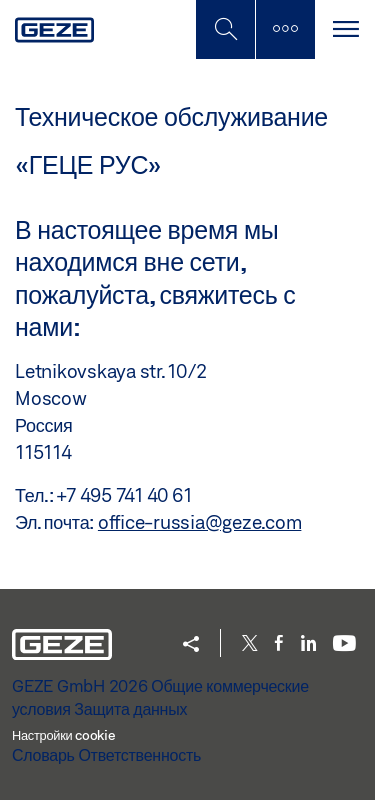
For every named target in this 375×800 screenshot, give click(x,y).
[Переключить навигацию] (345, 29)
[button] (191, 645)
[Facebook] (279, 644)
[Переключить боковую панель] (285, 29)
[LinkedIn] (308, 644)
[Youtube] (344, 644)
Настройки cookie (63, 735)
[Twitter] (250, 644)
